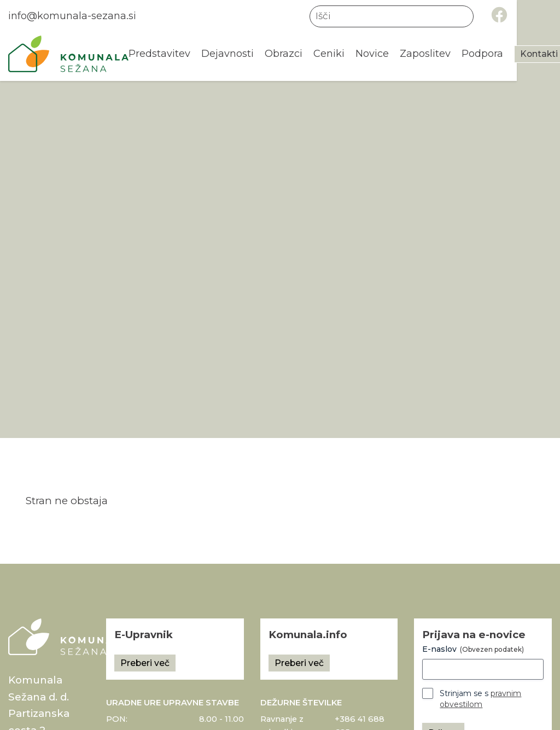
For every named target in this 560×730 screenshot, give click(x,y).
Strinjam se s (480, 699)
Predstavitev (159, 54)
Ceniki (331, 54)
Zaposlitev (428, 54)
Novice (375, 54)
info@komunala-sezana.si (74, 16)
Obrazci (285, 54)
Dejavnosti (228, 54)
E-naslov (473, 649)
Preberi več (145, 663)
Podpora (487, 54)
